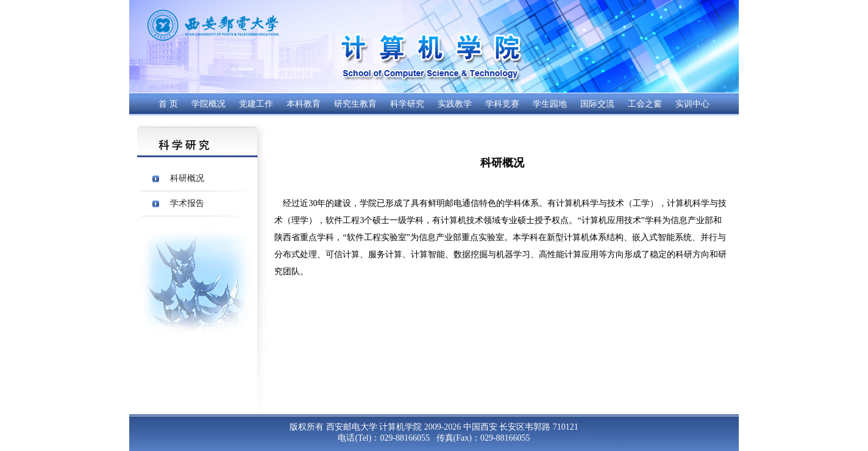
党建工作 (256, 104)
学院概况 (208, 104)
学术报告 (187, 203)
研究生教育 (355, 104)
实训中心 (692, 104)
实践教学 (455, 104)
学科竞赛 (502, 104)
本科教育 (304, 104)
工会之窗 (645, 104)
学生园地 (550, 104)
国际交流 (597, 104)
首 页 (168, 104)
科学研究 (407, 104)
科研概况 (187, 178)
